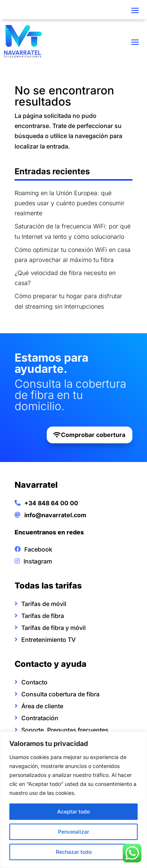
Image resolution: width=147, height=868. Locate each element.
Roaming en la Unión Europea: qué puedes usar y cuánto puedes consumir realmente (70, 203)
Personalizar (73, 832)
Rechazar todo (74, 852)
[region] (73, 800)
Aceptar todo (73, 811)
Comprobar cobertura (93, 435)
